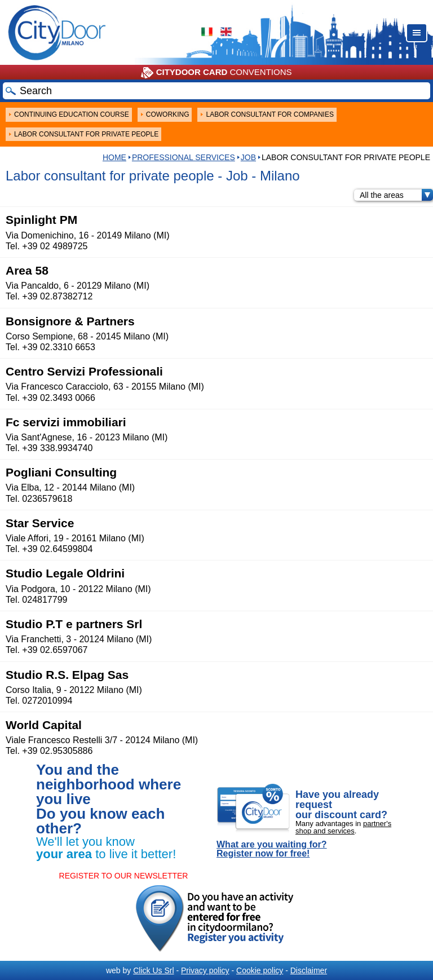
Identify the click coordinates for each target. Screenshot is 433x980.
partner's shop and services (343, 827)
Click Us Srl (153, 970)
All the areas (396, 195)
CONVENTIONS (216, 73)
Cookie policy (260, 970)
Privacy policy (205, 970)
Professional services (184, 157)
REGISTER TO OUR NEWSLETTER (124, 876)
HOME (114, 157)
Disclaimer (309, 970)
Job (248, 157)
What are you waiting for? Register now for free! (272, 849)
